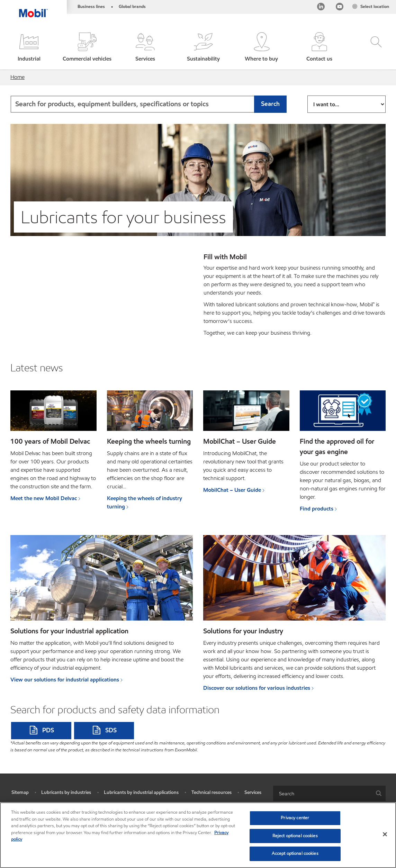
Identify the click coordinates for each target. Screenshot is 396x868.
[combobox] (148, 104)
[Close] (385, 834)
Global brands (132, 7)
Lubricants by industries (66, 792)
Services (253, 792)
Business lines (91, 7)
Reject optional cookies (295, 836)
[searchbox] (322, 793)
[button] (29, 48)
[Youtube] (339, 8)
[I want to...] (346, 104)
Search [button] (270, 104)
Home (17, 77)
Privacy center (295, 818)
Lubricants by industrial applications (141, 792)
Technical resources (211, 792)
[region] (198, 835)
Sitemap (20, 792)
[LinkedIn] (321, 8)
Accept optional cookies (295, 853)
